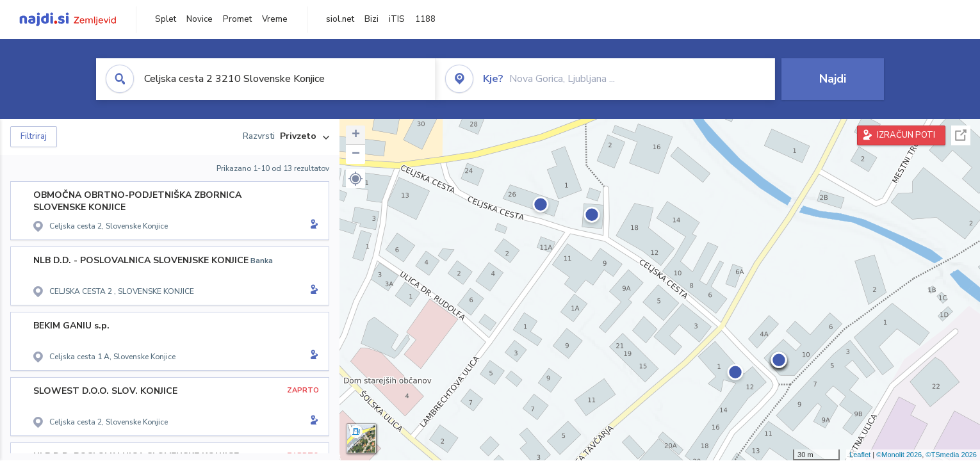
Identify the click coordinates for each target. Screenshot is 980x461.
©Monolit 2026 (899, 455)
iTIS (397, 19)
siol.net (340, 19)
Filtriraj (34, 136)
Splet (166, 19)
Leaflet (860, 455)
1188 (425, 19)
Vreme (275, 19)
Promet (237, 19)
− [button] (356, 154)
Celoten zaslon (961, 135)
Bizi (372, 19)
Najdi (833, 79)
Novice (200, 19)
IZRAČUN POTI (906, 135)
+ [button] (356, 135)
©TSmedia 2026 (951, 455)
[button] (355, 179)
